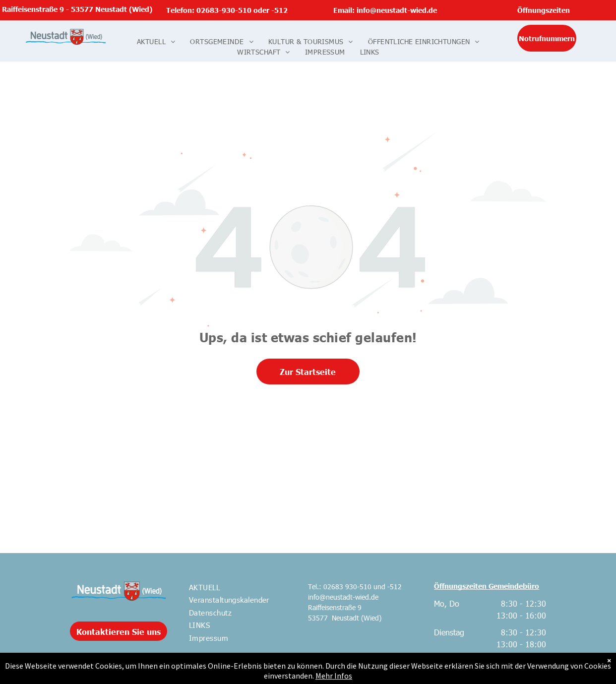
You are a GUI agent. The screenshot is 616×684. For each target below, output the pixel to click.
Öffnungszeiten (544, 10)
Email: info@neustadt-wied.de (385, 10)
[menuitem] (156, 41)
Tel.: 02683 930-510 (340, 587)
